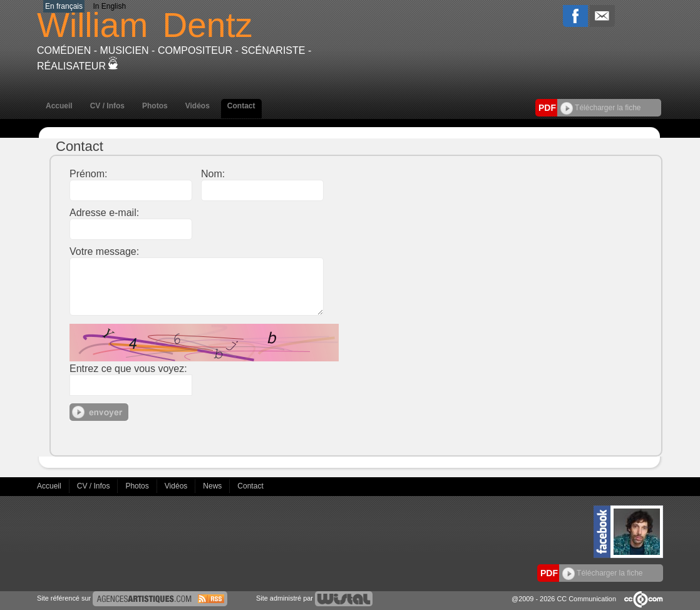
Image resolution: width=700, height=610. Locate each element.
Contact (241, 106)
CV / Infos (107, 106)
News (213, 486)
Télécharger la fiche (601, 108)
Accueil (59, 106)
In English (109, 6)
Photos (155, 106)
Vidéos (198, 106)
